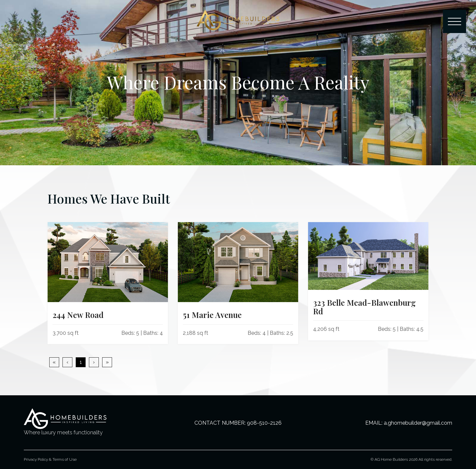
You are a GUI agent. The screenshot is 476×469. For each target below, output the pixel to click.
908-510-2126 (264, 423)
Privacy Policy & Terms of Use (50, 459)
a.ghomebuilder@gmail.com (418, 423)
